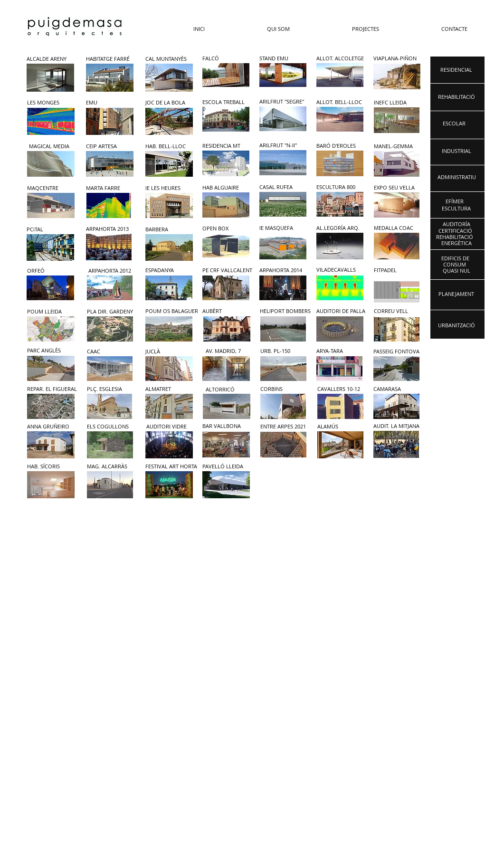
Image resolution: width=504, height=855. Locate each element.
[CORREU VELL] (399, 311)
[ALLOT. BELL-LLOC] (339, 102)
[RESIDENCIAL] (456, 70)
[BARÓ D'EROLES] (338, 146)
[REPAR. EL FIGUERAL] (52, 389)
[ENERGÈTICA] (456, 243)
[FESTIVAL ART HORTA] (171, 467)
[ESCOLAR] (454, 124)
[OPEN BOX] (225, 229)
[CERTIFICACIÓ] (455, 231)
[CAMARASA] (398, 389)
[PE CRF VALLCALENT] (227, 271)
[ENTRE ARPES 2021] (285, 427)
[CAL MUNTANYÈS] (168, 59)
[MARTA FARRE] (109, 188)
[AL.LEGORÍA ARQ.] (338, 228)
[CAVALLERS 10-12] (342, 389)
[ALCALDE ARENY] (49, 59)
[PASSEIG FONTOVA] (396, 352)
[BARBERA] (168, 230)
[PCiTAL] (49, 230)
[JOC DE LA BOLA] (168, 103)
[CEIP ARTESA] (109, 147)
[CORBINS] (285, 389)
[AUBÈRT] (226, 311)
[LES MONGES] (50, 103)
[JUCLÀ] (168, 352)
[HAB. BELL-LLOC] (168, 147)
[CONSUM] (455, 265)
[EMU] (107, 103)
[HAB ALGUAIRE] (225, 188)
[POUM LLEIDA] (50, 312)
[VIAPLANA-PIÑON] (397, 59)
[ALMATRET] (170, 389)
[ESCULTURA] (456, 209)
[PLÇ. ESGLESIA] (112, 389)
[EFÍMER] (455, 202)
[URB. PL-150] (283, 351)
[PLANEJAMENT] (456, 294)
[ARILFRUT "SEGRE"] (282, 102)
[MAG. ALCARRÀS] (112, 467)
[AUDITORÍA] (456, 224)
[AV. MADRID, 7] (228, 351)
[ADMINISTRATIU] (457, 177)
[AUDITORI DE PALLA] (342, 311)
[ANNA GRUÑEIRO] (52, 427)
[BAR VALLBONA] (227, 426)
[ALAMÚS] (342, 427)
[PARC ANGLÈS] (50, 351)
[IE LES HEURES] (168, 188)
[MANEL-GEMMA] (395, 147)
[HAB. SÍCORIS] (52, 467)
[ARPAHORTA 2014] (284, 271)
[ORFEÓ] (50, 271)
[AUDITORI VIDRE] (171, 427)
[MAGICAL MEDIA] (52, 147)
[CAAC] (109, 352)
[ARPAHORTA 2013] (108, 229)
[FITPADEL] (399, 271)
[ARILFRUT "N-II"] (282, 146)
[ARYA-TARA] (339, 351)
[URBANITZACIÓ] (456, 326)
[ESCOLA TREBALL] (225, 102)
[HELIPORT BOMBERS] (285, 311)
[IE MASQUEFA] (282, 228)
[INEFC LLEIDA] (394, 103)
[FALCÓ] (225, 59)
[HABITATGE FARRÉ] (109, 59)
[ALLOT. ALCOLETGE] (340, 59)
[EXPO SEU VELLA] (395, 188)
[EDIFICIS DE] (455, 259)
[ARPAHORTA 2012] (111, 271)
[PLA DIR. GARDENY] (110, 312)
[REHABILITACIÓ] (455, 237)
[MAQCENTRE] (50, 188)
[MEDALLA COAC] (395, 228)
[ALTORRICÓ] (230, 390)
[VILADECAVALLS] (341, 270)
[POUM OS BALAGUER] (172, 311)
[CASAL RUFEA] (282, 187)
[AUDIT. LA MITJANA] (400, 426)
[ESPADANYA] (168, 271)
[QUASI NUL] (456, 271)
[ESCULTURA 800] (338, 187)
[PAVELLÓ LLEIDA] (227, 467)
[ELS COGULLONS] (112, 427)
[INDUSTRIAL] (456, 151)
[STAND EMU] (282, 59)
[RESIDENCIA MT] (225, 146)
